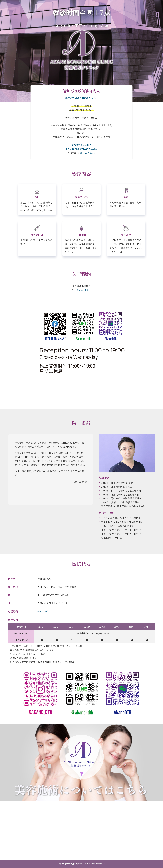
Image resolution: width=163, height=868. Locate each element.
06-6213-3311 (87, 153)
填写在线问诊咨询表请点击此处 (81, 98)
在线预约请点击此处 (81, 145)
